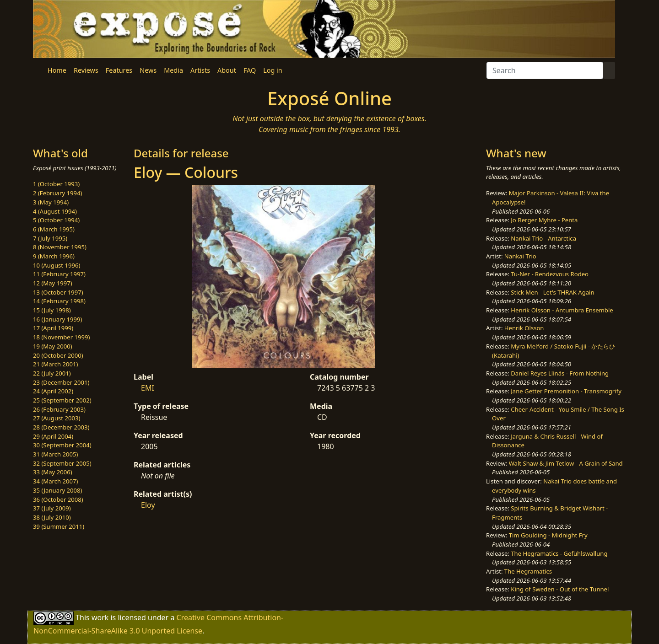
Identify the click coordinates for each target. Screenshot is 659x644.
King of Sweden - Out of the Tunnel (560, 589)
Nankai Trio (520, 256)
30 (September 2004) (62, 445)
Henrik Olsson (524, 328)
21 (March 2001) (55, 364)
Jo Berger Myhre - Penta (544, 220)
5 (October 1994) (56, 220)
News (148, 70)
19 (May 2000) (53, 346)
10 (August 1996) (57, 265)
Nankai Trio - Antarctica (543, 238)
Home (57, 70)
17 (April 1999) (53, 328)
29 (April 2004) (53, 436)
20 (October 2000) (58, 355)
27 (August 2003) (57, 418)
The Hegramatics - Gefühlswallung (559, 553)
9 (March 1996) (54, 256)
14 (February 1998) (59, 301)
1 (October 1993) (56, 184)
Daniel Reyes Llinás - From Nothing (560, 373)
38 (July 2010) (52, 517)
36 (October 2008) (58, 499)
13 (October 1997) (58, 292)
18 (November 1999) (62, 337)
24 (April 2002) (53, 391)
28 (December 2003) (61, 427)
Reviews (86, 70)
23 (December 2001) (61, 382)
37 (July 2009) (52, 508)
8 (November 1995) (60, 247)
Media (173, 70)
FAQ (250, 70)
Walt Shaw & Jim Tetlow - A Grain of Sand (566, 463)
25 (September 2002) (62, 400)
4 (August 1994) (55, 211)
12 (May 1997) (53, 283)
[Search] (545, 70)
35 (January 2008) (57, 490)
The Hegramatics (528, 571)
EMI (148, 388)
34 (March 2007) (55, 481)
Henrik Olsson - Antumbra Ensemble (562, 310)
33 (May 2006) (53, 472)
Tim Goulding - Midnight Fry (548, 535)
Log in (273, 70)
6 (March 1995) (54, 229)
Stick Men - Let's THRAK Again (552, 292)
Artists (200, 70)
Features (119, 70)
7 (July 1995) (50, 238)
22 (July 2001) (52, 373)
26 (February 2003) (59, 409)
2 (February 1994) (57, 193)
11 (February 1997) (59, 274)
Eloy (148, 505)
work (100, 617)
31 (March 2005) (55, 454)
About (227, 70)
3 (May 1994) (51, 202)
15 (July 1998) (52, 310)
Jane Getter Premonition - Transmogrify (566, 391)
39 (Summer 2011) (59, 526)
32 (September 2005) (62, 463)
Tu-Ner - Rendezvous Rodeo (550, 274)
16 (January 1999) (57, 319)
